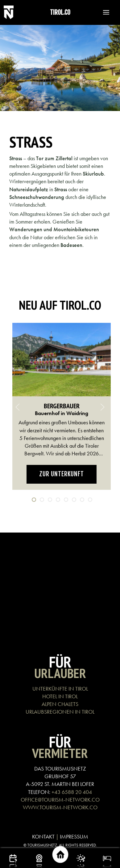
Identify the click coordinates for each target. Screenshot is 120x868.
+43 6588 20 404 (72, 792)
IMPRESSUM (74, 836)
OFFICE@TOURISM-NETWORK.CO (60, 800)
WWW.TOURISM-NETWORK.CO (60, 807)
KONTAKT (43, 836)
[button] (103, 12)
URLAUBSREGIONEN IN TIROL (60, 712)
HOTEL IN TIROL (60, 696)
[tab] (34, 500)
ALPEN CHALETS (60, 704)
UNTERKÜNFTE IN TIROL (60, 689)
